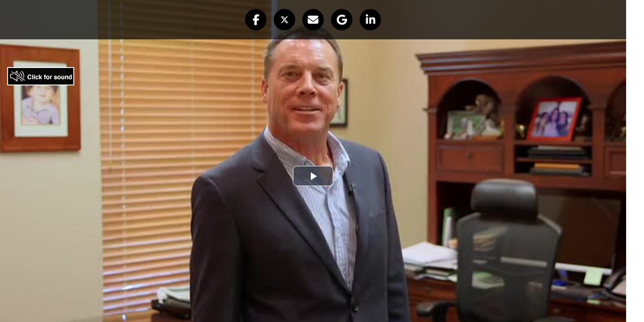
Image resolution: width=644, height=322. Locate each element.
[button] (256, 20)
